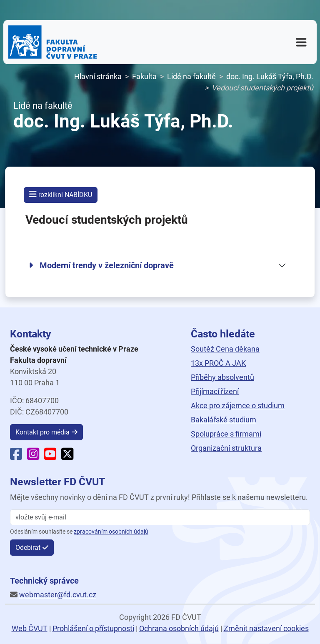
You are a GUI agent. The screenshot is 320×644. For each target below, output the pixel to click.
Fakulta (144, 76)
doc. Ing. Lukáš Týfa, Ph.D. (270, 76)
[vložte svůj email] (160, 517)
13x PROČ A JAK (218, 363)
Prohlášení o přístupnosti (93, 628)
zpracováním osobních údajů (111, 532)
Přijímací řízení (215, 391)
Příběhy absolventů (222, 377)
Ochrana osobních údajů (179, 628)
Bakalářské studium (224, 420)
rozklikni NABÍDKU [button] (61, 194)
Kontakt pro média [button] (42, 432)
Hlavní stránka (98, 76)
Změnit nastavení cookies (266, 628)
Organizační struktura (226, 448)
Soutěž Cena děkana (225, 349)
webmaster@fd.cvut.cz (58, 595)
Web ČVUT (30, 628)
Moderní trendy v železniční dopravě (101, 265)
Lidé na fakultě (191, 76)
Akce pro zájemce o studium (238, 406)
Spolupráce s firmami (226, 434)
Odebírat (28, 548)
